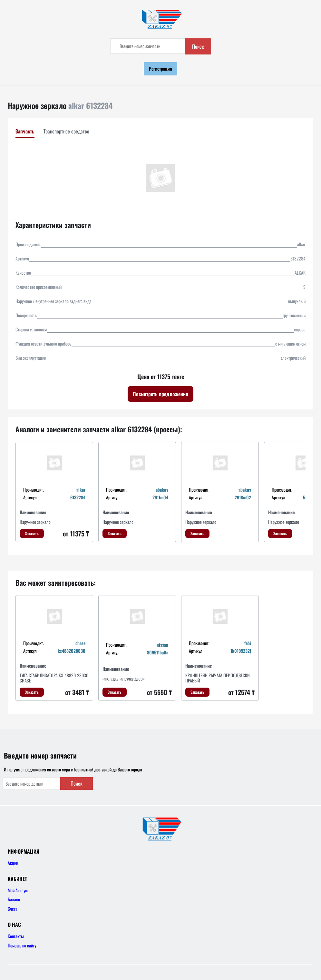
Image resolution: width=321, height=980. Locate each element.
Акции (13, 863)
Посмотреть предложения (160, 394)
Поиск (198, 46)
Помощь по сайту (22, 945)
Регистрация (160, 69)
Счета (13, 909)
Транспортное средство (66, 131)
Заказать (32, 533)
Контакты (16, 936)
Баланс (14, 899)
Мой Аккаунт (18, 890)
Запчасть (25, 131)
